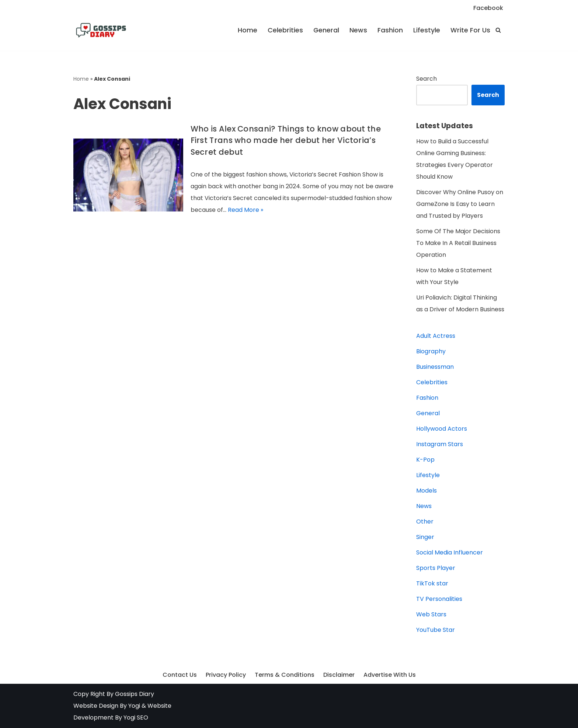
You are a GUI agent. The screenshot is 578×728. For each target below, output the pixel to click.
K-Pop (425, 460)
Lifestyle (427, 30)
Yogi (133, 706)
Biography (431, 351)
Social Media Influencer (450, 552)
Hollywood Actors (442, 429)
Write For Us (470, 30)
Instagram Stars (440, 444)
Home (248, 30)
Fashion (390, 30)
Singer (425, 537)
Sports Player (436, 568)
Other (425, 521)
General (326, 30)
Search (426, 79)
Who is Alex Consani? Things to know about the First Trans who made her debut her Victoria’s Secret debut (286, 140)
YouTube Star (436, 630)
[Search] (498, 30)
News (358, 30)
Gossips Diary (135, 694)
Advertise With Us (390, 675)
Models (426, 491)
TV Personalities (439, 599)
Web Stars (431, 614)
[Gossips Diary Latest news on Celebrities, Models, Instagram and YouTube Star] (101, 30)
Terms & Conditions (285, 675)
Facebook (488, 8)
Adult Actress (436, 336)
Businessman (435, 367)
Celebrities (285, 30)
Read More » (246, 210)
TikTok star (432, 583)
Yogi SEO (136, 717)
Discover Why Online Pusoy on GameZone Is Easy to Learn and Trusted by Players (460, 204)
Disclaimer (339, 675)
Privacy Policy (226, 675)
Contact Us (180, 675)
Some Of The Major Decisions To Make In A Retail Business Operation (458, 243)
